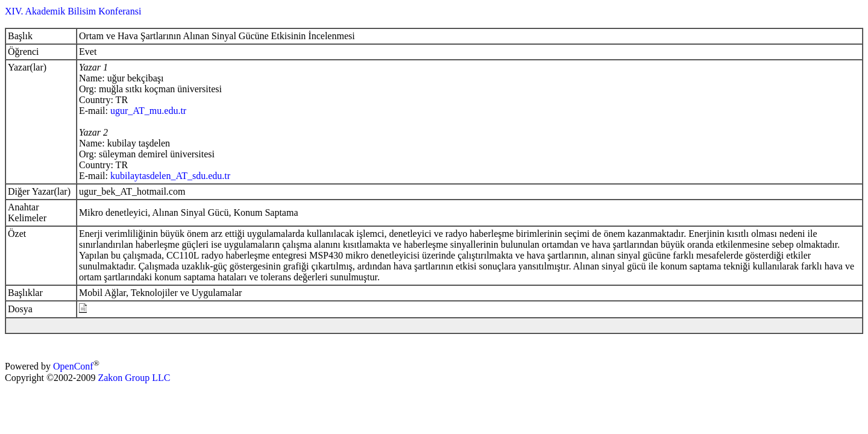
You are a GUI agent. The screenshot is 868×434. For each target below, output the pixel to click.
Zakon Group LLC (134, 378)
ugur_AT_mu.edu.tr (148, 111)
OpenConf (73, 367)
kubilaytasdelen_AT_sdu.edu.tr (170, 176)
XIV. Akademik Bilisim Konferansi (73, 11)
